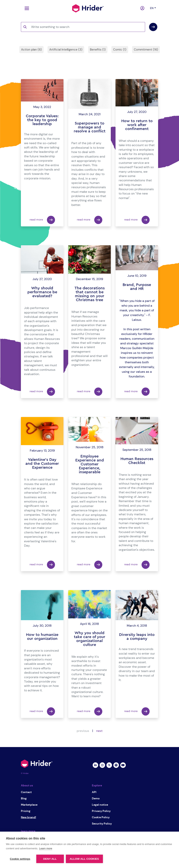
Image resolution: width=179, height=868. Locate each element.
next (99, 731)
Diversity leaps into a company (137, 637)
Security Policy (102, 824)
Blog (24, 798)
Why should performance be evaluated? (42, 292)
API (94, 792)
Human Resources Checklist (137, 461)
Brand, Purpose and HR (137, 287)
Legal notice (100, 805)
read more (42, 220)
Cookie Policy (101, 817)
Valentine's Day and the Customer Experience (42, 464)
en (152, 8)
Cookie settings (20, 859)
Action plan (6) (31, 50)
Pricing (26, 811)
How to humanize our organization (42, 637)
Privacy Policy (101, 811)
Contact (26, 792)
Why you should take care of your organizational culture (90, 639)
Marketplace (29, 805)
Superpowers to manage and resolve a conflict (90, 127)
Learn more (46, 848)
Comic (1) (120, 50)
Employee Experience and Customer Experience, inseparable (90, 464)
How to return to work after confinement (137, 125)
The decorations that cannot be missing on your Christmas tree (90, 294)
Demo (96, 798)
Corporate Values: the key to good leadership (42, 120)
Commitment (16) (146, 50)
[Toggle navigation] (26, 8)
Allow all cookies (84, 859)
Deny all (50, 859)
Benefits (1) (98, 50)
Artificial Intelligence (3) (66, 50)
